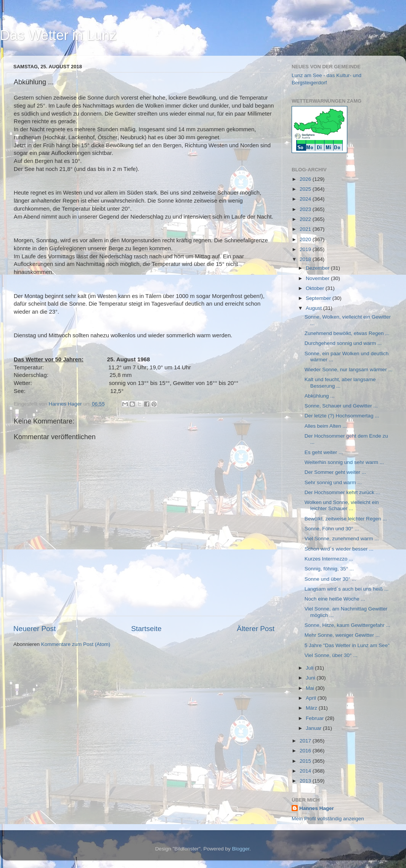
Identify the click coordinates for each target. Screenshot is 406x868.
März (312, 708)
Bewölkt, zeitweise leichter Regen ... (346, 519)
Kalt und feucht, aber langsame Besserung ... (340, 382)
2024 (306, 199)
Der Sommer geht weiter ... (335, 472)
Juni (311, 678)
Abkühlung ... (320, 396)
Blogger (241, 849)
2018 (306, 259)
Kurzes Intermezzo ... (329, 559)
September (319, 298)
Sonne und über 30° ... (330, 579)
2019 (306, 249)
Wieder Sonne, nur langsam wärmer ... (349, 370)
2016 (306, 751)
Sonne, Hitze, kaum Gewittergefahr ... (347, 625)
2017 (306, 741)
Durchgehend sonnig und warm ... (343, 343)
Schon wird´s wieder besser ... (339, 549)
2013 (306, 781)
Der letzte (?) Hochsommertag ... (342, 416)
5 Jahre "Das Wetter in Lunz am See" (347, 645)
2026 (306, 179)
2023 (306, 209)
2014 (306, 771)
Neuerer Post (35, 629)
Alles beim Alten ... (326, 426)
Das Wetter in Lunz (58, 35)
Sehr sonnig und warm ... (333, 482)
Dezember (318, 268)
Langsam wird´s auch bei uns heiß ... (347, 589)
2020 (306, 239)
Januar (314, 728)
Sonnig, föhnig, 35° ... (329, 569)
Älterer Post (256, 629)
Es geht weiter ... (324, 452)
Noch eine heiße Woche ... (335, 599)
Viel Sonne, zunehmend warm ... (342, 539)
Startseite (146, 629)
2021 (306, 229)
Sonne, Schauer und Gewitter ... (341, 406)
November (318, 278)
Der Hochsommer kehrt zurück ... (342, 492)
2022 (306, 219)
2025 (306, 189)
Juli (310, 668)
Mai (311, 688)
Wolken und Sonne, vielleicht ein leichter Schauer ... (342, 505)
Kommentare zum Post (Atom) (76, 644)
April (312, 698)
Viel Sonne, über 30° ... (331, 655)
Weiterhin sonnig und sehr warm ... (344, 462)
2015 (306, 761)
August (315, 308)
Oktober (316, 288)
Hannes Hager (317, 808)
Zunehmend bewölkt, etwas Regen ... (347, 333)
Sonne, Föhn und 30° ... (332, 529)
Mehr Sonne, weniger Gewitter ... (342, 635)
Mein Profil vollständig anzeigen (328, 819)
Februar (315, 718)
